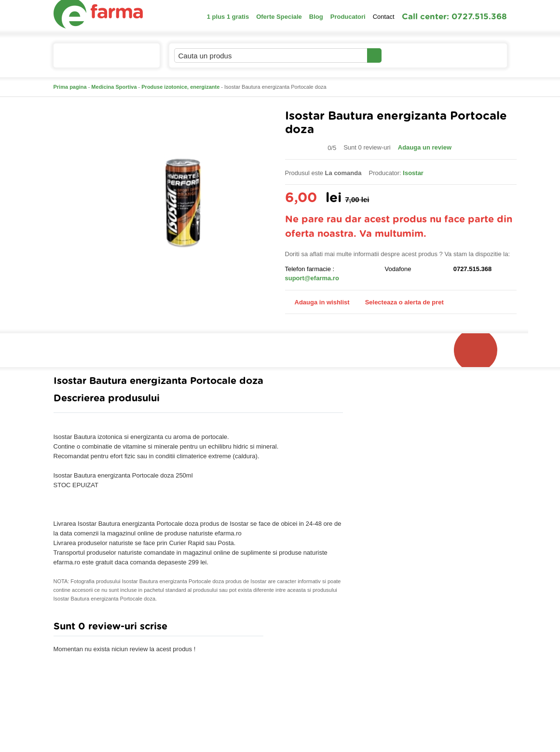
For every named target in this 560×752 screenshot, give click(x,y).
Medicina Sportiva (114, 87)
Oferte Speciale (279, 17)
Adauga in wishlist (317, 302)
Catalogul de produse (100, 60)
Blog (316, 17)
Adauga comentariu (308, 629)
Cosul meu (475, 55)
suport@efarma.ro (312, 278)
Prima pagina (70, 87)
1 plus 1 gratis (228, 17)
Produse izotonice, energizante (180, 87)
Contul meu (415, 55)
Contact (384, 17)
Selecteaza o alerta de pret (400, 302)
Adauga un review (425, 147)
